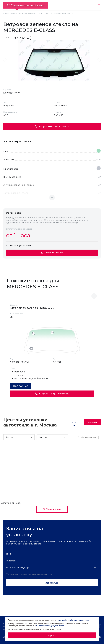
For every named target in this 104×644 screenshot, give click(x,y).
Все (74, 422)
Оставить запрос (52, 253)
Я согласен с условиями (29, 574)
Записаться (52, 583)
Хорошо (52, 635)
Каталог (14, 13)
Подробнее (21, 386)
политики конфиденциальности (40, 574)
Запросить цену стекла (52, 127)
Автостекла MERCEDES (28, 13)
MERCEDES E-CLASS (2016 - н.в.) (32, 308)
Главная (6, 13)
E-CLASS (41, 13)
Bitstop (93, 422)
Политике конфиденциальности (50, 626)
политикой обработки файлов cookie (73, 620)
